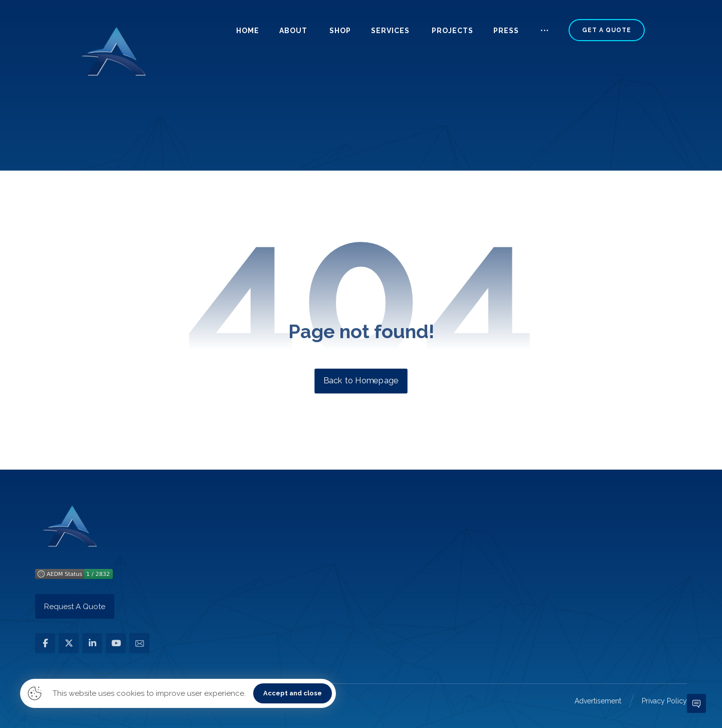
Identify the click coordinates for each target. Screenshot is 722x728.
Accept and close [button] (293, 693)
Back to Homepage (361, 381)
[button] (545, 35)
